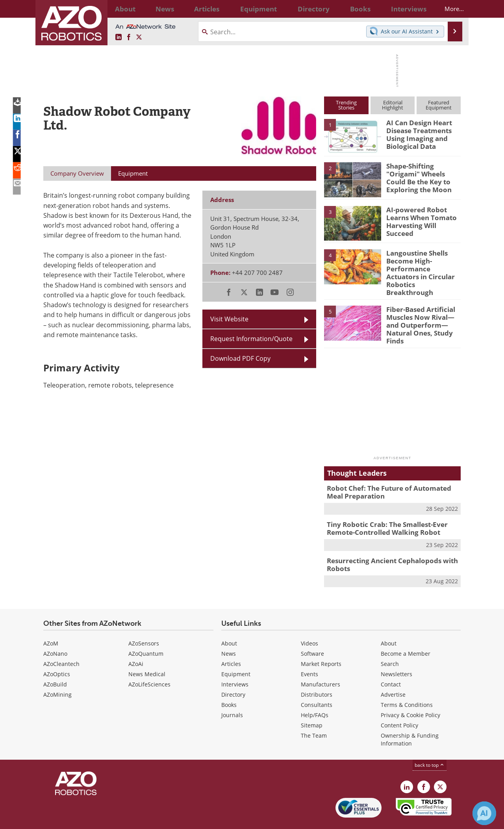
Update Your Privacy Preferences (103, 819)
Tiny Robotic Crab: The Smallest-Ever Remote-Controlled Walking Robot (382, 509)
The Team (314, 714)
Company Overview (77, 173)
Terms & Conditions (407, 683)
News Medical (147, 652)
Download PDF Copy (240, 358)
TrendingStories (346, 105)
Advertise (393, 673)
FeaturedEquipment (439, 105)
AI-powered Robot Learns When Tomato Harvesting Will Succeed (422, 217)
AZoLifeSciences (149, 663)
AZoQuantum (146, 632)
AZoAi (136, 642)
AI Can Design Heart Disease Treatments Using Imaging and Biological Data (416, 133)
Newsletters (397, 652)
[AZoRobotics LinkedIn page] (119, 37)
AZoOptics (57, 652)
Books (229, 683)
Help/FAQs (315, 693)
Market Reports (321, 642)
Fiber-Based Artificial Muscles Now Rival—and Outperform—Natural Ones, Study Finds (422, 308)
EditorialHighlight (393, 105)
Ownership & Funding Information (410, 718)
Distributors (317, 673)
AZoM (51, 622)
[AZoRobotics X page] (139, 37)
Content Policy (399, 704)
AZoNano (55, 632)
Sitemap (312, 704)
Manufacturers (321, 663)
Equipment (236, 652)
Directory (233, 673)
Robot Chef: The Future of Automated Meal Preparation (391, 475)
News (229, 632)
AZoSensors (144, 622)
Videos (309, 622)
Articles (231, 642)
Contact (391, 663)
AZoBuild (55, 663)
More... (447, 9)
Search (390, 642)
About (229, 622)
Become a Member (406, 632)
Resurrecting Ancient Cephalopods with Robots (386, 544)
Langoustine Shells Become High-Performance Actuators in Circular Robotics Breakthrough (421, 267)
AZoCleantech (61, 642)
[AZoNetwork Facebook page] (129, 37)
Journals (232, 693)
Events (309, 652)
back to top (430, 743)
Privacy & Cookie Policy (410, 693)
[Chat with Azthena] (484, 813)
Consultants (317, 683)
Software (312, 632)
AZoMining (57, 673)
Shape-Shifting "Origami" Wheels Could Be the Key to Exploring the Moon (423, 173)
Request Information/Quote (251, 339)
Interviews (235, 663)
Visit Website (229, 319)
